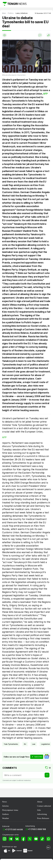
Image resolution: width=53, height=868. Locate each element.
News (4, 802)
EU (25, 744)
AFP (45, 94)
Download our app (9, 847)
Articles (5, 806)
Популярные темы (10, 810)
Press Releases (43, 818)
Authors (5, 814)
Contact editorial (44, 806)
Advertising (42, 814)
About (40, 802)
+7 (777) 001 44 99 (14, 829)
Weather (6, 818)
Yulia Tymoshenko (11, 744)
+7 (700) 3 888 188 (37, 829)
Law (34, 744)
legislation (45, 744)
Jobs (39, 810)
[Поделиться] (48, 35)
